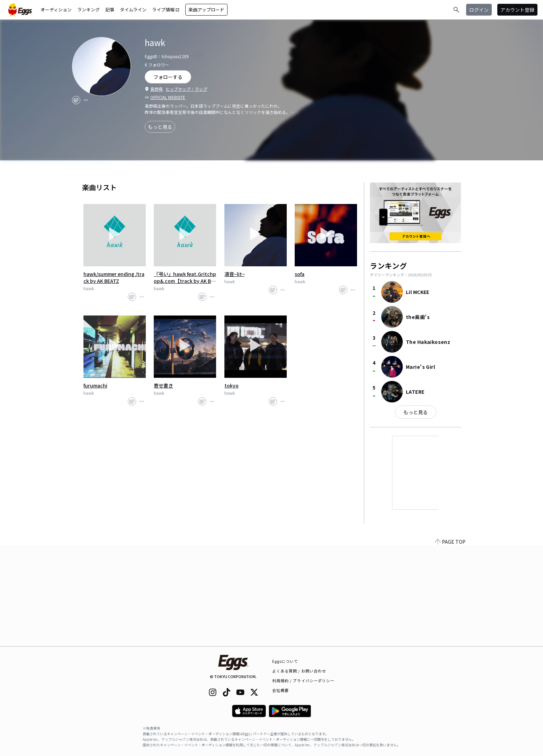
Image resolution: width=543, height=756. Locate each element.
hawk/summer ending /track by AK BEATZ (114, 277)
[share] (76, 100)
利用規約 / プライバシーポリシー (304, 681)
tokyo (232, 385)
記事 (110, 10)
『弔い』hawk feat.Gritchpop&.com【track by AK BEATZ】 (185, 277)
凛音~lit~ (235, 274)
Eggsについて (285, 661)
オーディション (56, 10)
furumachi (95, 385)
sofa (300, 274)
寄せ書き (163, 385)
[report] (86, 100)
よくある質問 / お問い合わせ (299, 671)
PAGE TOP (450, 642)
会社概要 (281, 690)
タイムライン (133, 10)
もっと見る (160, 127)
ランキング (88, 10)
